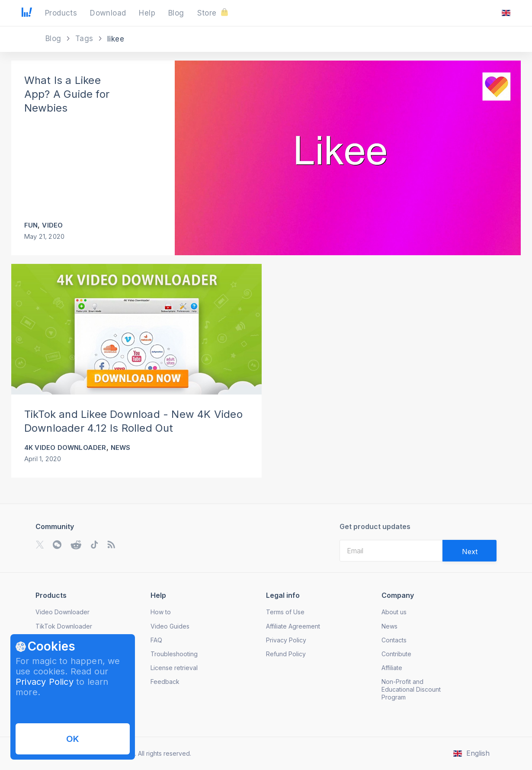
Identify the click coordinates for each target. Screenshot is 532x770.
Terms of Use (285, 612)
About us (394, 612)
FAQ (156, 640)
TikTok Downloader (64, 626)
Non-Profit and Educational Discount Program (411, 689)
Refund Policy (286, 654)
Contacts (394, 640)
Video (52, 225)
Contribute (396, 654)
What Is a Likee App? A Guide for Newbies (67, 94)
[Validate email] (470, 551)
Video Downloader (62, 612)
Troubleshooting (174, 654)
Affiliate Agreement (293, 626)
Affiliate (392, 668)
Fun (31, 225)
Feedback (165, 682)
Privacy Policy (45, 682)
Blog (54, 38)
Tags (85, 38)
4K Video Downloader (65, 448)
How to (161, 612)
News (121, 448)
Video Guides (170, 626)
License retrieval (174, 668)
